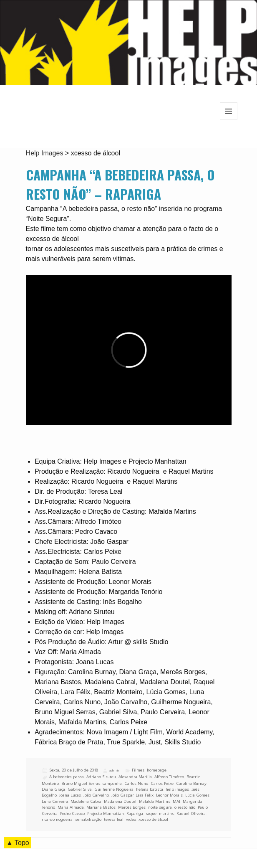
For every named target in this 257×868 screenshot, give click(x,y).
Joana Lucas (70, 795)
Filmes (138, 770)
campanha (112, 783)
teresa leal (114, 819)
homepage (157, 770)
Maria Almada (71, 807)
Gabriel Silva (80, 789)
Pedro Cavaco (72, 813)
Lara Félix (145, 795)
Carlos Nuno (136, 783)
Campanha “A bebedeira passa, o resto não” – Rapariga (120, 184)
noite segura (160, 807)
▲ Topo (18, 843)
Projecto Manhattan (106, 813)
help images (177, 789)
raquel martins (160, 813)
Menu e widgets (229, 120)
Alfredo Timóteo (169, 777)
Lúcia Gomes (197, 795)
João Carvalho (96, 795)
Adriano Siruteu (101, 777)
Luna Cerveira (55, 801)
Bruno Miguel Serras (81, 783)
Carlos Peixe (162, 783)
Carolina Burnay (191, 783)
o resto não (185, 807)
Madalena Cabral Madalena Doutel (103, 801)
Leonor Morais (169, 795)
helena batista (150, 789)
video (131, 819)
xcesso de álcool (153, 819)
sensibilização (88, 819)
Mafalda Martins (155, 801)
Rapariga (135, 813)
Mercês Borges (132, 807)
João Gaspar (122, 795)
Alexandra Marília (135, 777)
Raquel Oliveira (191, 813)
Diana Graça (53, 789)
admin (115, 770)
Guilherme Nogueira (114, 789)
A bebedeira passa (67, 777)
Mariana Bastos (101, 807)
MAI (176, 801)
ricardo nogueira (57, 819)
